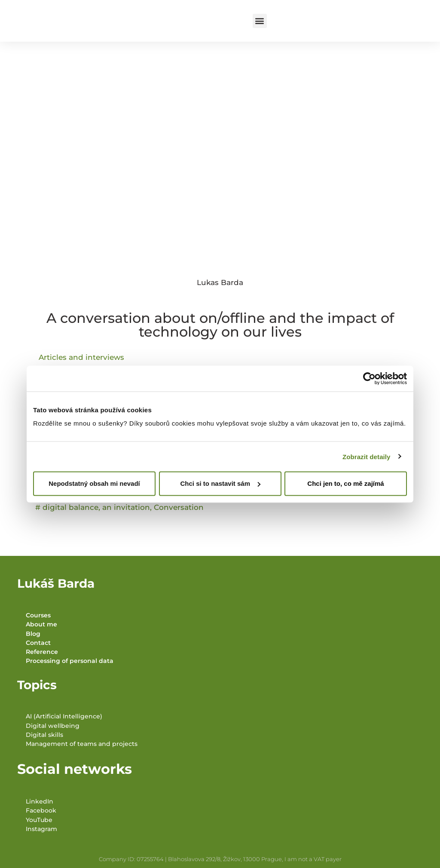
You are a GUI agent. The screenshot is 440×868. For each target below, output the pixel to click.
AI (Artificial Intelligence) (64, 716)
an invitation (126, 507)
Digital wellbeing (53, 726)
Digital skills (44, 735)
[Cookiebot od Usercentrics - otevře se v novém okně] (369, 378)
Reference (42, 652)
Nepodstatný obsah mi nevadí (94, 483)
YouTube (39, 820)
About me (41, 624)
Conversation (179, 507)
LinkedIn (40, 801)
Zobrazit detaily (367, 456)
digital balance (70, 507)
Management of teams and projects (82, 744)
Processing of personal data (70, 661)
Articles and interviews (81, 357)
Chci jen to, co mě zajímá (345, 483)
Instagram (41, 829)
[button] (260, 21)
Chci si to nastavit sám (220, 483)
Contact (38, 643)
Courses (38, 615)
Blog (33, 634)
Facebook (41, 810)
